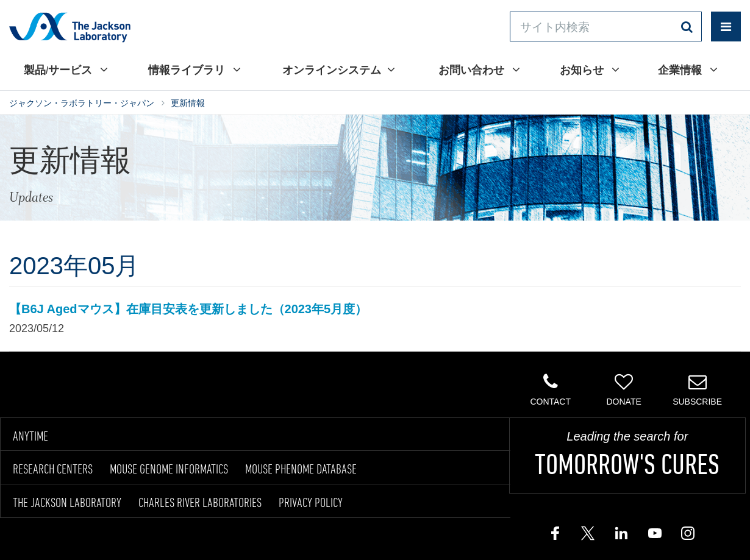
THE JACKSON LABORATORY (67, 502)
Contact (550, 389)
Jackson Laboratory (70, 27)
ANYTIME (30, 436)
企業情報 (688, 69)
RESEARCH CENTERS (53, 469)
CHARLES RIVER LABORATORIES (200, 502)
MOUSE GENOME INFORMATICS (169, 469)
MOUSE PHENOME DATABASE (301, 469)
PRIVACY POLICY (311, 502)
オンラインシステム (339, 69)
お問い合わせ (479, 69)
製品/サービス (66, 69)
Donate (623, 389)
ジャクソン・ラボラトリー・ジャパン (82, 103)
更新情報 (188, 103)
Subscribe (697, 389)
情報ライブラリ (195, 69)
